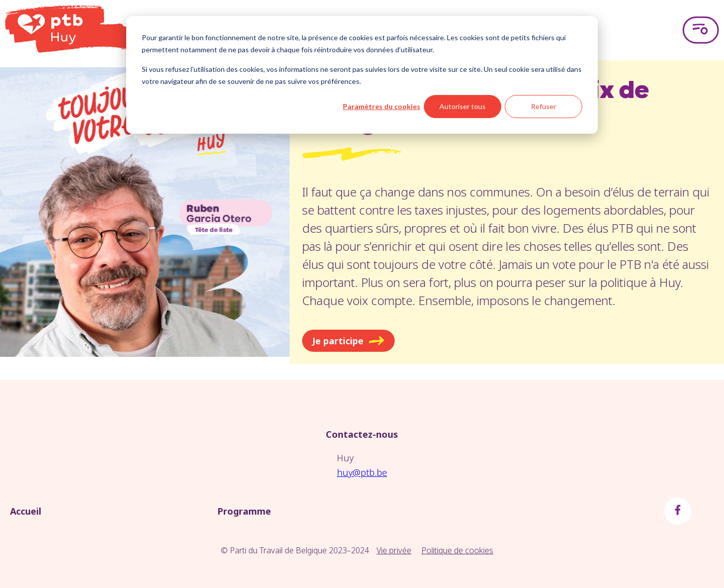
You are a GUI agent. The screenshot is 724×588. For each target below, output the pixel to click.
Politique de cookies (457, 550)
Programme (244, 511)
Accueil (26, 511)
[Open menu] (701, 30)
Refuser (544, 106)
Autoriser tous (463, 106)
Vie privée (394, 550)
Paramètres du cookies (382, 106)
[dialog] (362, 75)
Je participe (348, 341)
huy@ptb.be (362, 472)
